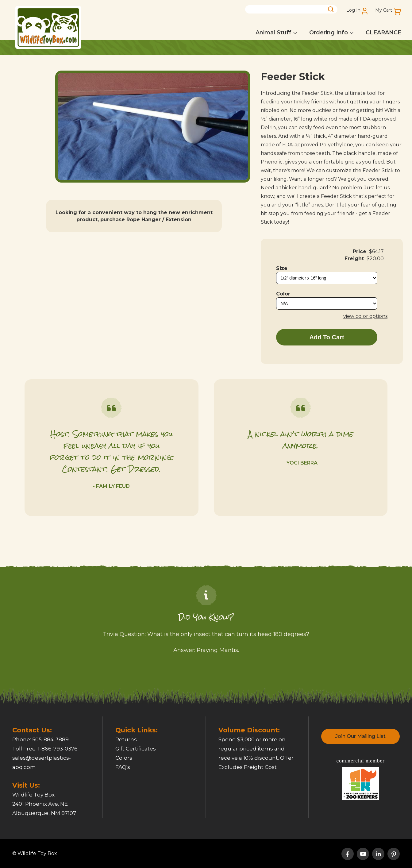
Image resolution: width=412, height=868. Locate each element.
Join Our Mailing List (360, 736)
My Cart (384, 10)
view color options (365, 316)
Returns (126, 739)
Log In (353, 10)
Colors (124, 758)
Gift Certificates (136, 749)
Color (283, 294)
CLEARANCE (383, 33)
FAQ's (123, 767)
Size (282, 268)
